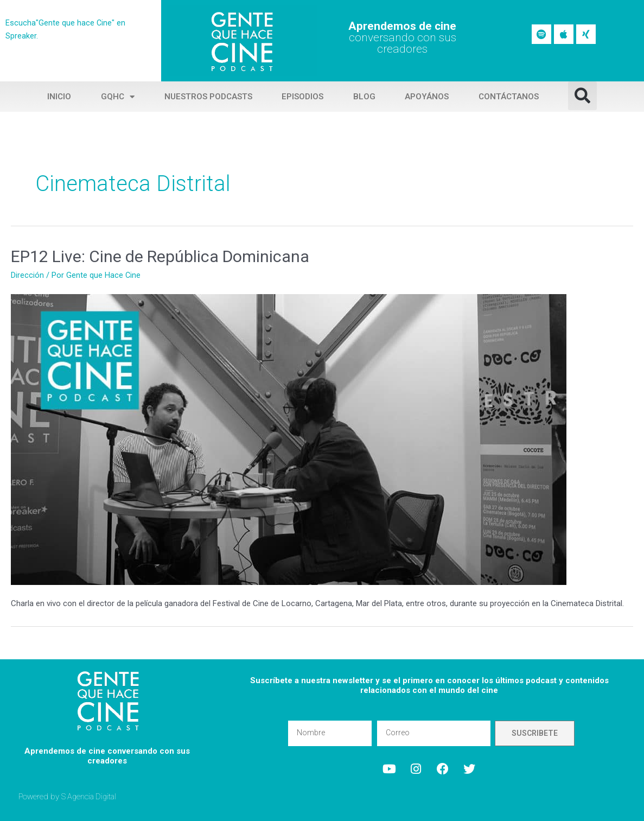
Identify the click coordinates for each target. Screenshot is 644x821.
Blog (364, 97)
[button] (582, 96)
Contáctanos (509, 97)
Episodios (302, 97)
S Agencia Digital (90, 796)
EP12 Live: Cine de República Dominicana (160, 256)
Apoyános (427, 97)
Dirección (27, 275)
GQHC (118, 97)
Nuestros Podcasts (208, 97)
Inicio (59, 97)
